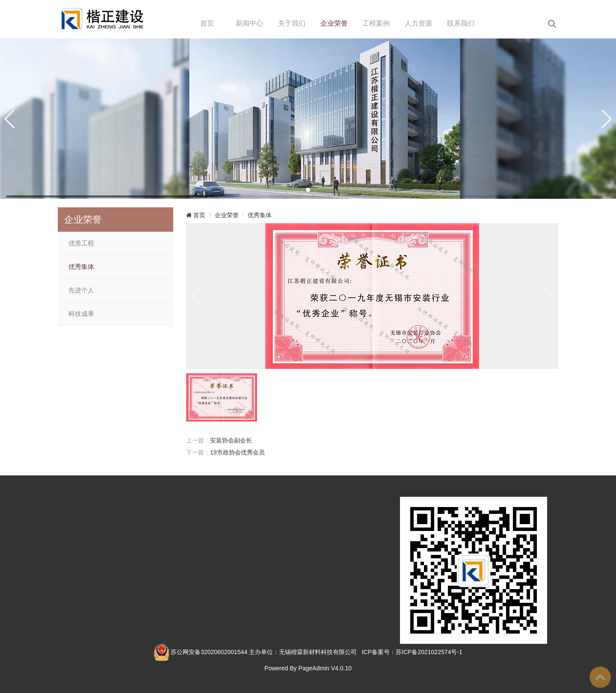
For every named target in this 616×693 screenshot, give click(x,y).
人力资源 (418, 23)
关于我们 (292, 23)
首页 (207, 23)
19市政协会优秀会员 (237, 452)
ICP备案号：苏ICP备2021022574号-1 (412, 652)
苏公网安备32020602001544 (209, 652)
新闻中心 (249, 23)
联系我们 (461, 23)
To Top (600, 677)
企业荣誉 (334, 23)
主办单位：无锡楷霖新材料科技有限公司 (303, 652)
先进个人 (81, 290)
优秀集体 (81, 267)
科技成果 (81, 314)
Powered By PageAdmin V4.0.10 (308, 668)
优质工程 (81, 243)
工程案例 (376, 23)
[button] (308, 190)
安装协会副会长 (231, 440)
